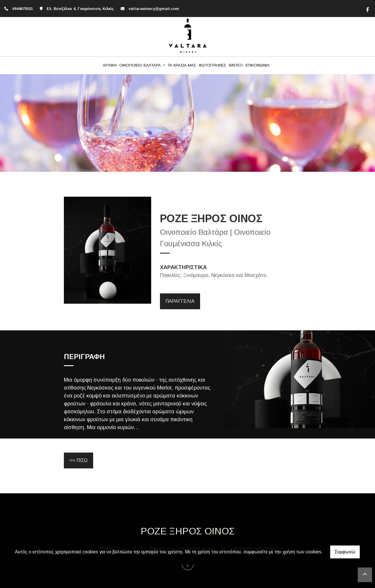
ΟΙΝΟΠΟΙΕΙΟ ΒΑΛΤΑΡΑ (141, 65)
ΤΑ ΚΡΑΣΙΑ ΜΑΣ (182, 65)
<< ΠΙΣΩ (79, 460)
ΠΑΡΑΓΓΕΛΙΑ (180, 301)
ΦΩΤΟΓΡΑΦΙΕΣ (212, 65)
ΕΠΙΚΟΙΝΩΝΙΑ (258, 65)
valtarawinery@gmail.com (154, 9)
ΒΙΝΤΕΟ (236, 65)
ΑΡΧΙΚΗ (110, 65)
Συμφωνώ (345, 552)
